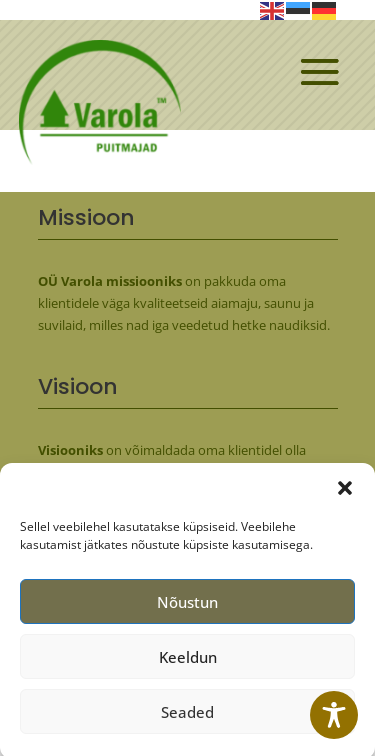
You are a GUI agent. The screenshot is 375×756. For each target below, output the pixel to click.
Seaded (187, 718)
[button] (345, 494)
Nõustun (187, 608)
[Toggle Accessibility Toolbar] (334, 715)
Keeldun (188, 663)
